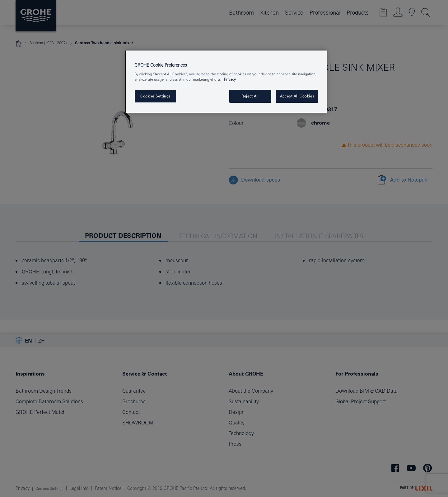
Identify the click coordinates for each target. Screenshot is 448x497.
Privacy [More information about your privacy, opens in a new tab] (230, 79)
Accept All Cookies (297, 96)
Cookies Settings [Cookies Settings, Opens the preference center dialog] (155, 96)
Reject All (250, 96)
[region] (226, 82)
